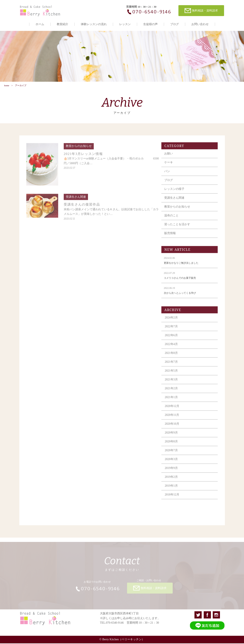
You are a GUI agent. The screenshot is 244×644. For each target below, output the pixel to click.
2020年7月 (172, 454)
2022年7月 (172, 330)
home (7, 86)
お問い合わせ (200, 24)
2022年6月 (172, 339)
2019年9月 (172, 472)
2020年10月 (173, 427)
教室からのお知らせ (178, 210)
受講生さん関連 (175, 201)
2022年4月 (172, 348)
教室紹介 (62, 24)
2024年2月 (172, 321)
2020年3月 (172, 463)
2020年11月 (173, 419)
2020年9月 (172, 436)
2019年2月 (172, 480)
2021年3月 (172, 383)
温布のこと (172, 219)
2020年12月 (173, 410)
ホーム (40, 24)
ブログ (175, 24)
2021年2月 (172, 392)
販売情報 (171, 237)
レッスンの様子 (175, 193)
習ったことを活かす (178, 228)
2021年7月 (172, 365)
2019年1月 (172, 489)
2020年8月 (172, 445)
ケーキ (169, 166)
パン (168, 175)
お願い (169, 157)
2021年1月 (172, 401)
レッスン (125, 24)
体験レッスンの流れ (94, 24)
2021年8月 (172, 357)
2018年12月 (173, 498)
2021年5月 (172, 374)
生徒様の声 (150, 24)
